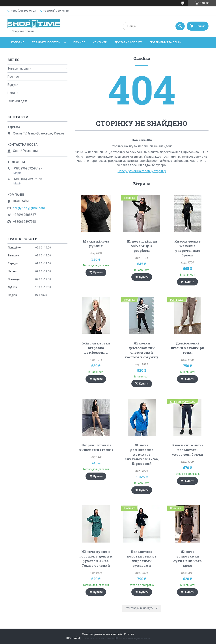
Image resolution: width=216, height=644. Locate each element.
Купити (98, 272)
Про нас (79, 42)
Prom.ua (129, 634)
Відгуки (13, 85)
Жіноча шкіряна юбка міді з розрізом (142, 246)
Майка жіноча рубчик (96, 244)
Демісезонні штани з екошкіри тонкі (188, 348)
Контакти (100, 42)
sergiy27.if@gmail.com (29, 208)
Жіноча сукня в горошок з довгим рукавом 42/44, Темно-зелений (96, 558)
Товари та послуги (46, 42)
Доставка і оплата (128, 42)
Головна (18, 42)
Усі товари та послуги (140, 608)
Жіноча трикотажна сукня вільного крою (187, 558)
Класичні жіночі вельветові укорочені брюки (188, 450)
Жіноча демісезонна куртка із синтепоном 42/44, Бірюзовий (142, 454)
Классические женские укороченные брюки (187, 248)
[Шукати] (180, 26)
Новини (13, 93)
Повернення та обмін (166, 42)
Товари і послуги (20, 68)
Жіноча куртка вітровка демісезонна (96, 348)
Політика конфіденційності (133, 638)
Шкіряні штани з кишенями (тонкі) (96, 447)
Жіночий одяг (17, 101)
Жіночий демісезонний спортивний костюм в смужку (142, 350)
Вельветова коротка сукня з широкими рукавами (142, 558)
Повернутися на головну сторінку (142, 171)
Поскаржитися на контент (98, 638)
